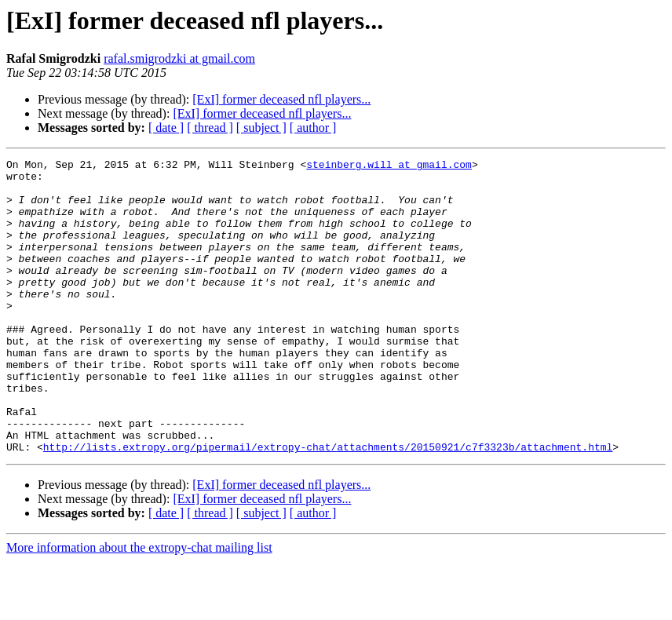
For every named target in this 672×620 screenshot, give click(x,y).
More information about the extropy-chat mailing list (139, 606)
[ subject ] (261, 128)
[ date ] (166, 128)
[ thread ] (210, 128)
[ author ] (313, 128)
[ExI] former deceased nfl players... (281, 99)
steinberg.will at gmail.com (389, 166)
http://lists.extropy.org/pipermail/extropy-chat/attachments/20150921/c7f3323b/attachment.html (328, 505)
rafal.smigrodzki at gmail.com (179, 58)
